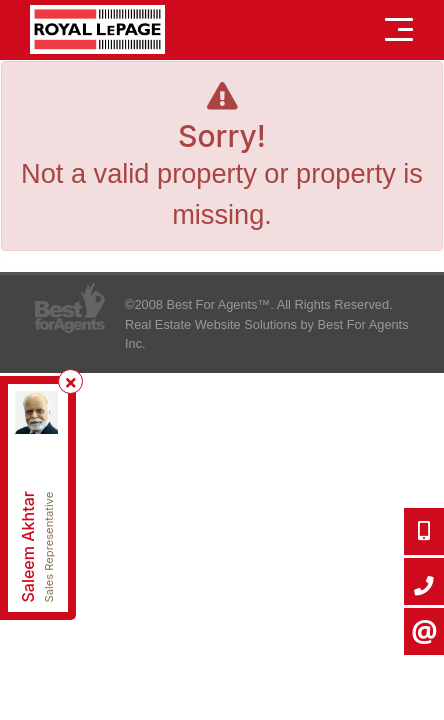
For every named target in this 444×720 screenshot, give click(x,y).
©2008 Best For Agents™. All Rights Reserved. (259, 304)
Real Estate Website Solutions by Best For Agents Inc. (267, 334)
